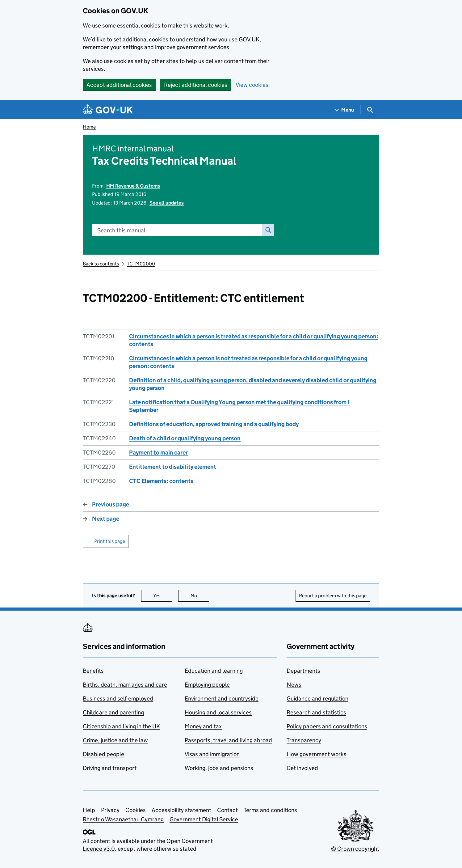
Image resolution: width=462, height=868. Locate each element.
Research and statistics (316, 712)
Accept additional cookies (119, 85)
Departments (303, 671)
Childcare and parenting (113, 712)
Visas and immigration (212, 754)
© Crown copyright (355, 849)
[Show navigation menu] (344, 110)
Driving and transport (110, 768)
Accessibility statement (181, 810)
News (294, 685)
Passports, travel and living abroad (228, 740)
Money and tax (203, 726)
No (200, 596)
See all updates (167, 203)
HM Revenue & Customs (133, 186)
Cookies (136, 810)
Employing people (207, 685)
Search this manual (121, 230)
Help (89, 810)
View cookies (252, 85)
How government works (317, 754)
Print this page (110, 541)
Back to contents (101, 264)
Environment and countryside (222, 699)
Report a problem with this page (333, 596)
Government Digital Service (204, 819)
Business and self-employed (118, 699)
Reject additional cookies (196, 85)
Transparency (304, 740)
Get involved (302, 768)
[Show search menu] (370, 110)
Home (89, 127)
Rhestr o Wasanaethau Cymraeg (123, 819)
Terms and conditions (270, 810)
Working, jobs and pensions (219, 768)
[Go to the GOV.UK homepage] (108, 110)
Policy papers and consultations (327, 726)
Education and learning (214, 671)
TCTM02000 (141, 264)
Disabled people (103, 754)
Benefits (93, 671)
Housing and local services (218, 712)
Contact (227, 810)
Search (267, 230)
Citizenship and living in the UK (121, 726)
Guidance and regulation (317, 699)
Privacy (110, 810)
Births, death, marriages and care (125, 685)
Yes (163, 596)
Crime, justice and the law (115, 740)
